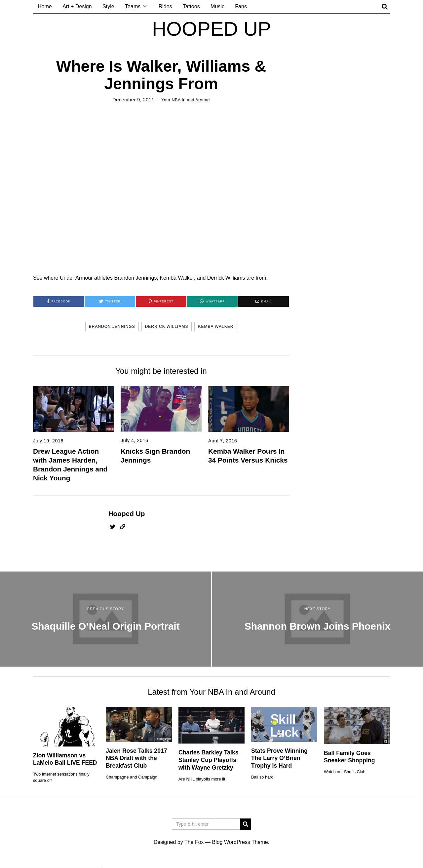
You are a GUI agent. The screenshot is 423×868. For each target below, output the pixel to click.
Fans (241, 6)
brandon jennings (112, 327)
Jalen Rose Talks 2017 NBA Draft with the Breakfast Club (136, 758)
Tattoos (191, 6)
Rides (165, 6)
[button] (246, 824)
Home (45, 6)
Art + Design (77, 6)
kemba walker (216, 327)
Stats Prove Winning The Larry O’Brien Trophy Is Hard (279, 758)
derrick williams (167, 327)
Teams (133, 6)
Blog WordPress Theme (240, 842)
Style (108, 6)
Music (217, 6)
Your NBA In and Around (186, 100)
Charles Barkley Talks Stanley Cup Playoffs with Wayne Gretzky (209, 760)
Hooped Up (127, 514)
